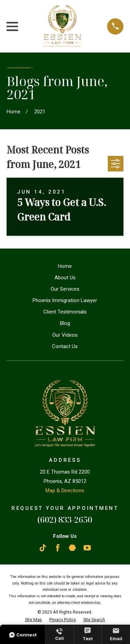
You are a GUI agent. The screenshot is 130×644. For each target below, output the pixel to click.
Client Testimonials (65, 312)
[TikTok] (43, 548)
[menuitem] (33, 620)
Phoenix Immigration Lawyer (65, 300)
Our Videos (65, 335)
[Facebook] (58, 548)
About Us (65, 278)
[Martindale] (72, 548)
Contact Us (65, 346)
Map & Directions (65, 491)
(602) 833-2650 (65, 519)
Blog (65, 323)
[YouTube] (87, 548)
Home (65, 266)
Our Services (65, 289)
